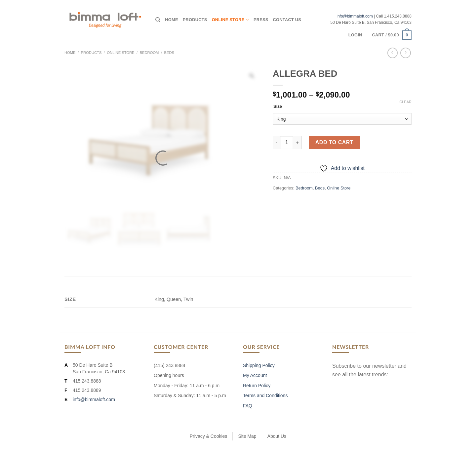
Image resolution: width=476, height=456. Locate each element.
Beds (169, 53)
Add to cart (334, 142)
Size (278, 106)
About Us (277, 436)
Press (261, 20)
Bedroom (149, 53)
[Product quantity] (287, 143)
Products (195, 20)
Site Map (247, 436)
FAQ (248, 406)
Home (171, 20)
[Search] (158, 20)
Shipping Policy (259, 365)
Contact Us (287, 20)
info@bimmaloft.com (355, 16)
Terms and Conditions (265, 395)
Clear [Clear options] (405, 102)
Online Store (230, 20)
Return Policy (257, 386)
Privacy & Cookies (209, 436)
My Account (255, 375)
